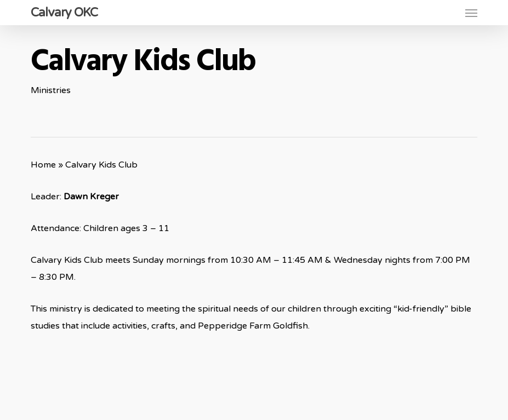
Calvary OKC (64, 13)
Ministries (51, 90)
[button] (471, 13)
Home (43, 165)
